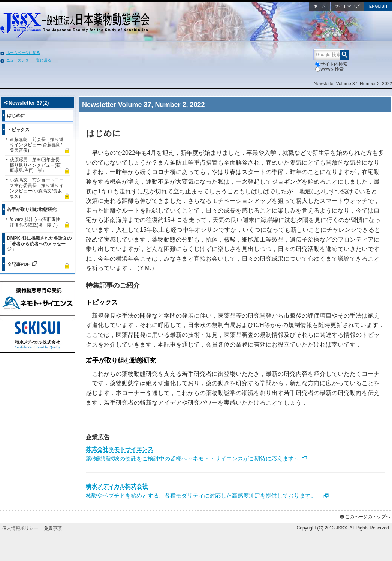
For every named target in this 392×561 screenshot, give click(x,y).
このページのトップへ (364, 517)
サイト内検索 (331, 64)
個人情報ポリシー (20, 528)
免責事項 (53, 528)
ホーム (319, 6)
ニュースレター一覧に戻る (29, 60)
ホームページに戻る (23, 53)
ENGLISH (378, 6)
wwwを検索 (329, 69)
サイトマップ (347, 6)
